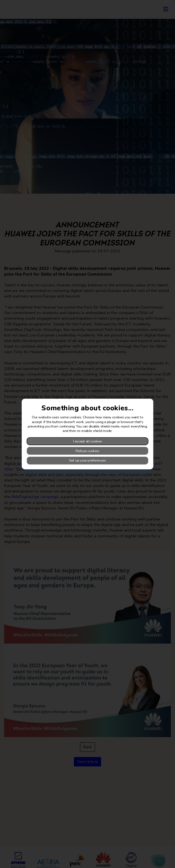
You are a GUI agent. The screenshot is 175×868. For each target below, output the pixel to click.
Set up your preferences (87, 460)
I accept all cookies (88, 441)
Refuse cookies (87, 451)
